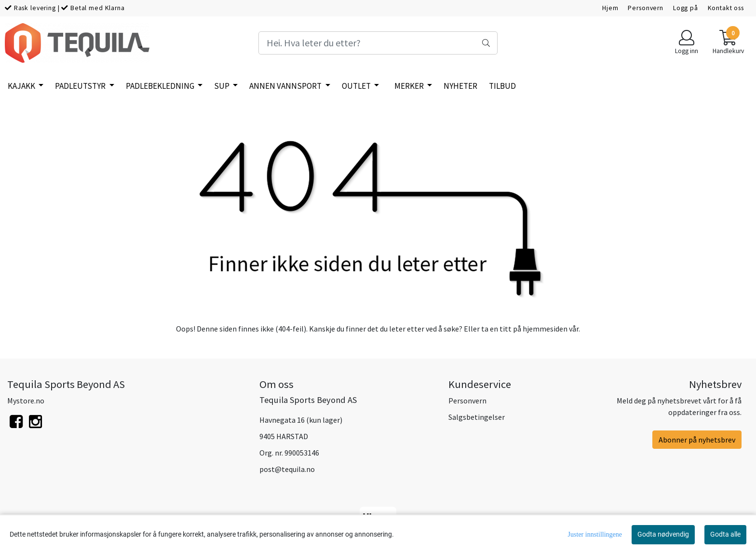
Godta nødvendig (663, 534)
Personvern (646, 8)
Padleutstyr (81, 86)
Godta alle (725, 534)
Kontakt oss (726, 8)
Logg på (686, 8)
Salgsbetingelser (477, 417)
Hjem (610, 8)
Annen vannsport (286, 86)
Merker (410, 86)
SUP (223, 86)
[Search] (378, 43)
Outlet (357, 86)
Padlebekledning (161, 86)
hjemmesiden (545, 329)
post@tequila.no (287, 469)
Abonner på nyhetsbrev (697, 440)
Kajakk (22, 86)
